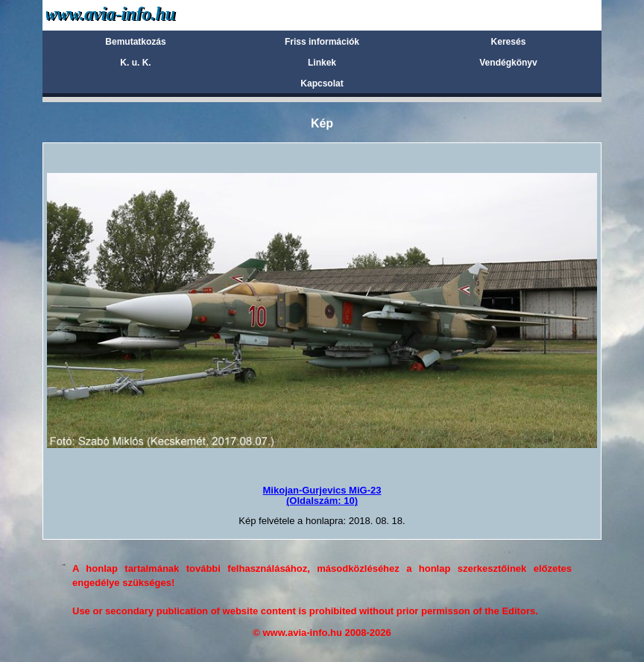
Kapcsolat (322, 83)
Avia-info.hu (137, 15)
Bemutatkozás (135, 42)
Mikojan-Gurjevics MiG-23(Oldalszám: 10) (322, 495)
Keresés (509, 42)
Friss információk (322, 42)
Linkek (322, 63)
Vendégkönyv (508, 63)
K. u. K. (135, 63)
